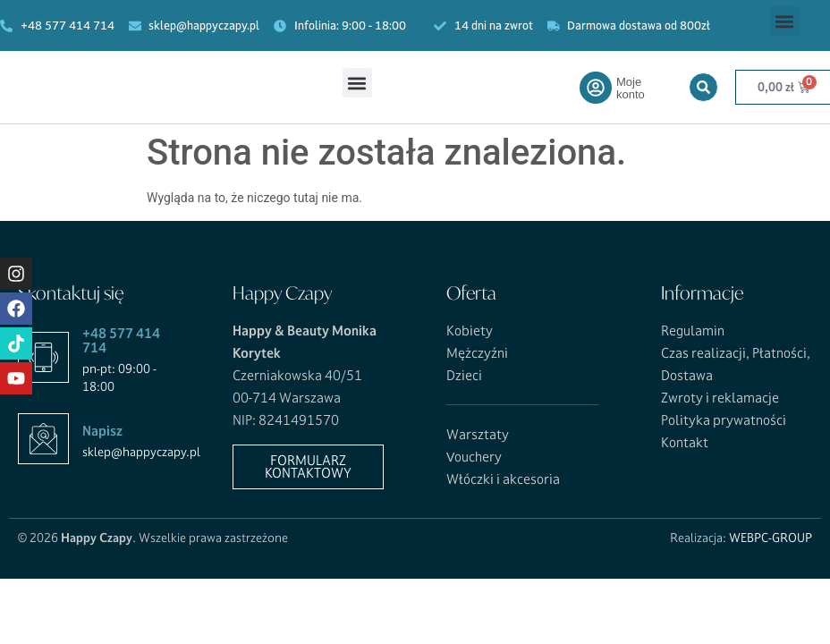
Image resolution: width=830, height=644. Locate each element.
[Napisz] (43, 439)
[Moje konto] (596, 88)
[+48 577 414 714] (43, 357)
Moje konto (631, 88)
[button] (785, 21)
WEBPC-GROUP (771, 538)
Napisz (102, 431)
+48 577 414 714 (121, 341)
